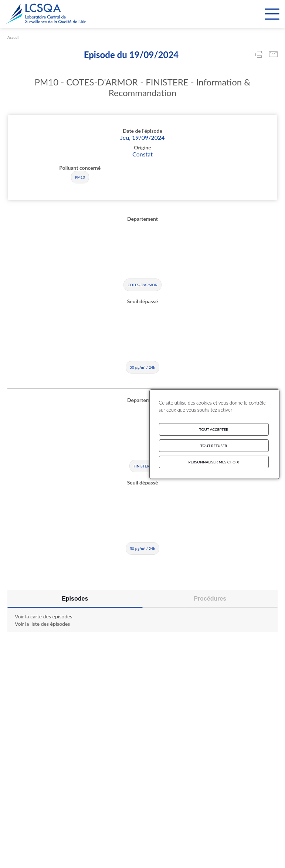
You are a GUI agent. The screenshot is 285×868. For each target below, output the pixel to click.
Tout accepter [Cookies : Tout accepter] (214, 429)
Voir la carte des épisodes (43, 616)
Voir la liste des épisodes (42, 624)
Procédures (210, 599)
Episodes (75, 599)
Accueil (13, 37)
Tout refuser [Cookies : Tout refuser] (214, 446)
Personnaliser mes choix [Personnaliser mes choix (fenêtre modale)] (214, 462)
